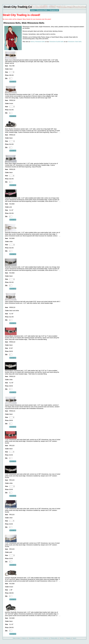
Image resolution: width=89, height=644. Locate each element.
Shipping (68, 638)
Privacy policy (54, 638)
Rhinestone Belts (42, 10)
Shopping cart (54, 10)
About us (24, 638)
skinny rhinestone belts (38, 42)
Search (74, 638)
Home (33, 10)
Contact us (46, 638)
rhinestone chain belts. (75, 42)
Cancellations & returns (35, 638)
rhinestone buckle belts (56, 42)
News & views (16, 638)
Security (62, 638)
